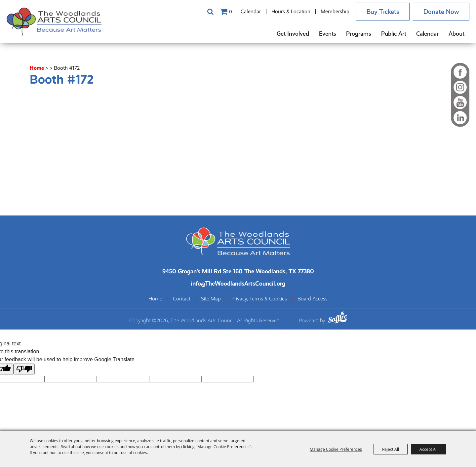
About (456, 34)
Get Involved (293, 34)
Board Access (313, 297)
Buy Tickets (378, 12)
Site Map (211, 297)
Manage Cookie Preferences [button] (336, 449)
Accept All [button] (429, 449)
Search (204, 12)
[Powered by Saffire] (337, 317)
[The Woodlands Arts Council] (59, 21)
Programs (359, 34)
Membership (329, 11)
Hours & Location (285, 11)
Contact (182, 297)
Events (328, 34)
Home (37, 67)
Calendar (245, 11)
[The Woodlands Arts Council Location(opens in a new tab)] (238, 270)
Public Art (394, 34)
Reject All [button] (391, 449)
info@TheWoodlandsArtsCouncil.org (238, 282)
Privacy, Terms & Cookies (259, 297)
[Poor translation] (24, 367)
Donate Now (440, 12)
